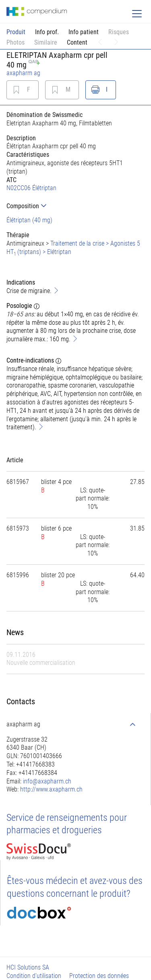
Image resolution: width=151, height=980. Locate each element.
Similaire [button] (46, 42)
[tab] (75, 206)
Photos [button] (16, 42)
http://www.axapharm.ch (51, 789)
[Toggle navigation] (137, 14)
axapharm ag (23, 73)
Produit (16, 32)
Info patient (84, 32)
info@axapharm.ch (47, 781)
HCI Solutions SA (28, 967)
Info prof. (47, 32)
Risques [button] (119, 32)
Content (77, 42)
